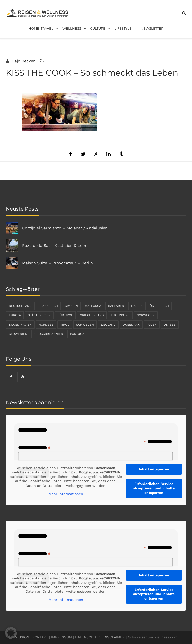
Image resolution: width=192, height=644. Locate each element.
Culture (102, 29)
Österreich (159, 306)
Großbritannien (49, 334)
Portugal (78, 334)
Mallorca (93, 306)
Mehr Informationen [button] (66, 494)
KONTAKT (40, 637)
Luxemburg (120, 315)
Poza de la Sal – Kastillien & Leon (55, 246)
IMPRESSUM (62, 637)
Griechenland (92, 315)
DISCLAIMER (114, 637)
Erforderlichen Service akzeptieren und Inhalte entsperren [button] (154, 488)
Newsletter (152, 28)
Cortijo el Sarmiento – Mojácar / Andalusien (65, 228)
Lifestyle (127, 29)
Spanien (71, 306)
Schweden (85, 325)
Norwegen (146, 315)
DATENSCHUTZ (88, 637)
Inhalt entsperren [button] (154, 469)
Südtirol (65, 315)
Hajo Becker (23, 61)
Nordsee (46, 325)
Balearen (116, 306)
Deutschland (20, 306)
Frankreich (48, 306)
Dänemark (131, 325)
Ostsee (170, 325)
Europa (15, 315)
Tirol (65, 325)
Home (34, 28)
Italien (137, 306)
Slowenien (18, 334)
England (108, 325)
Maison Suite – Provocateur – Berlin (58, 263)
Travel (51, 29)
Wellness (76, 29)
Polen (152, 325)
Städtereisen (39, 315)
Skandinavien (20, 325)
